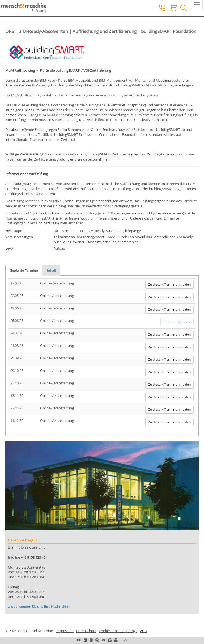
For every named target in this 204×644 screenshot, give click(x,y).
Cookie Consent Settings (118, 631)
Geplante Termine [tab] (24, 270)
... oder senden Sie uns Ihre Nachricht (37, 607)
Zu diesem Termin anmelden (169, 285)
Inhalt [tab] (51, 270)
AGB (143, 631)
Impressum (65, 631)
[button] (116, 640)
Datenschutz (86, 631)
